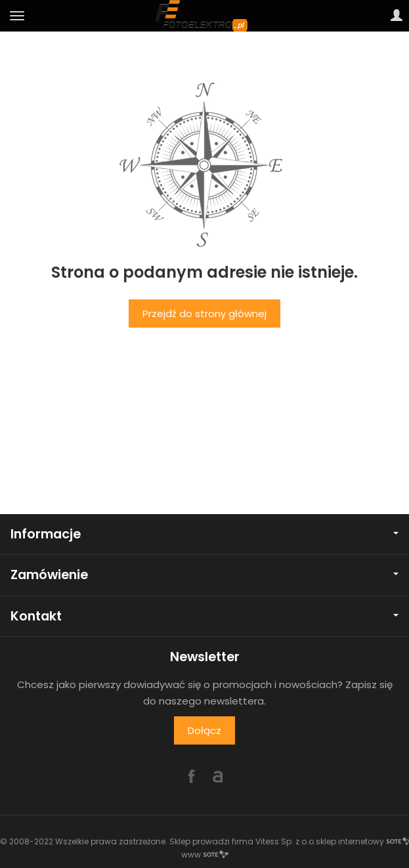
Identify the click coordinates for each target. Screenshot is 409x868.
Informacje (204, 534)
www (205, 855)
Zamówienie (204, 575)
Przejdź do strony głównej (204, 314)
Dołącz (204, 730)
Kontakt (204, 616)
